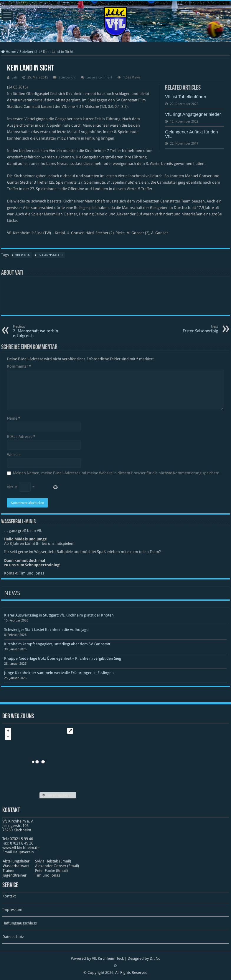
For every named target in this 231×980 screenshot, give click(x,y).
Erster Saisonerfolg (188, 329)
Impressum (12, 910)
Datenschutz (13, 937)
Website (14, 455)
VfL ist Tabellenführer (186, 97)
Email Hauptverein (18, 852)
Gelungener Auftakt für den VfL (191, 134)
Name (14, 418)
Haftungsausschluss (20, 923)
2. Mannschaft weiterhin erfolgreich (43, 331)
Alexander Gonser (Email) (57, 866)
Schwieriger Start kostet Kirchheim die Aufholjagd (46, 630)
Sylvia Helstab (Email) (53, 861)
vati (14, 77)
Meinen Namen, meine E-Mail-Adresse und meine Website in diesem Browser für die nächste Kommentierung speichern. (117, 473)
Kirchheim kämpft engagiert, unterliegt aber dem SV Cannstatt (57, 644)
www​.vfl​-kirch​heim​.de (21, 848)
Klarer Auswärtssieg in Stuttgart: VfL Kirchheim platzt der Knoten (59, 615)
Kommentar (19, 366)
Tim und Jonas (32, 573)
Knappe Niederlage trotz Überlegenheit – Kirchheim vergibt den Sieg (63, 658)
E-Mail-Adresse (21, 437)
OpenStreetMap (58, 795)
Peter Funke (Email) (51, 871)
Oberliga (22, 255)
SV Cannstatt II (50, 255)
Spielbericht (30, 52)
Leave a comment (99, 77)
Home (9, 52)
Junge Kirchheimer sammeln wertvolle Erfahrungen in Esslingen (59, 673)
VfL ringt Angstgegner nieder (193, 114)
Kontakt (9, 896)
